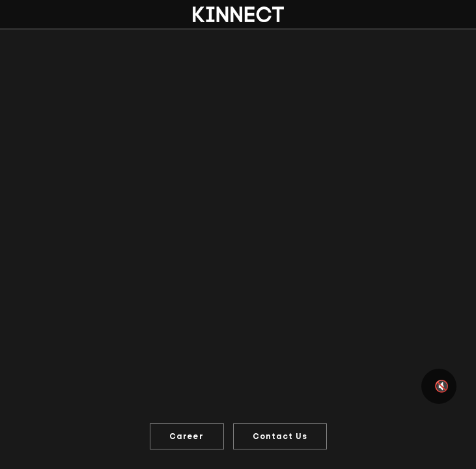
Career (187, 436)
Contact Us (280, 436)
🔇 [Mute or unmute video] (441, 386)
